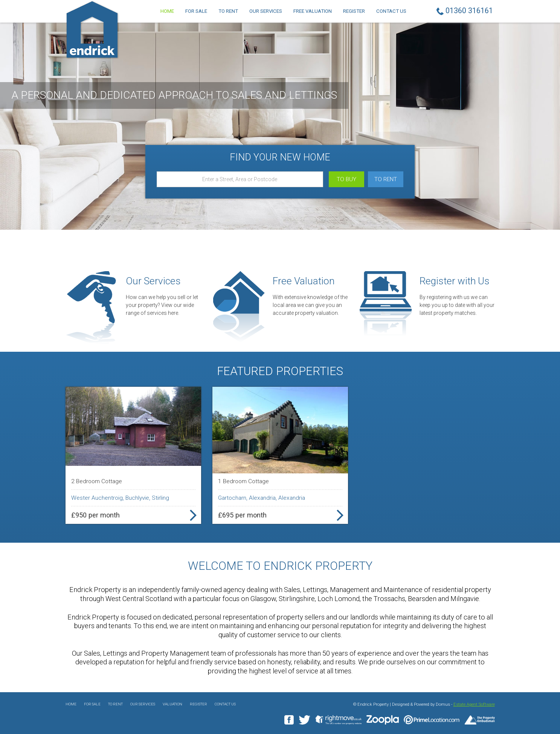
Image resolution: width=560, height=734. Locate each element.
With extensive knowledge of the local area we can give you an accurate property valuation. (310, 305)
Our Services (266, 11)
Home (167, 11)
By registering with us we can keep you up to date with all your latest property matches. (457, 305)
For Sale (196, 11)
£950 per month (95, 515)
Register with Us (455, 281)
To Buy (346, 179)
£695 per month (242, 515)
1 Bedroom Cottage (243, 481)
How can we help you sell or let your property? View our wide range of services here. (162, 305)
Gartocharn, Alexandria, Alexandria (262, 498)
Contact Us (391, 11)
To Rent (228, 11)
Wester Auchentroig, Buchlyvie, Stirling (120, 498)
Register (354, 11)
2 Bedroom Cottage (97, 481)
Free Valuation (313, 11)
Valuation (172, 704)
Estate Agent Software (474, 704)
